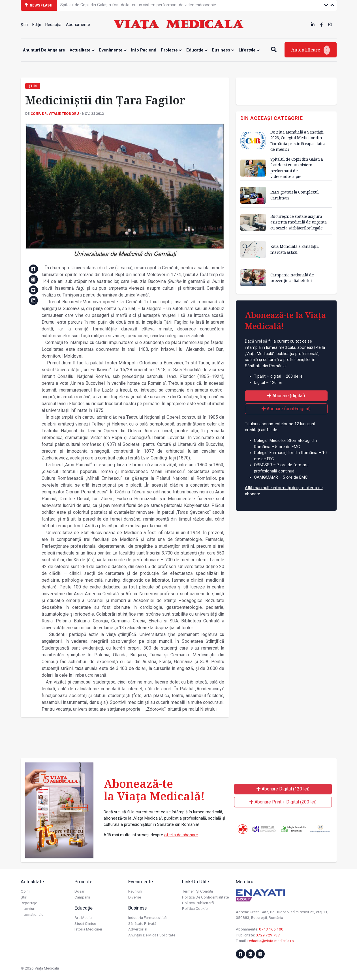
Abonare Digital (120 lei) (283, 789)
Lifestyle (249, 50)
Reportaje (29, 903)
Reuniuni (135, 891)
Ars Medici (83, 917)
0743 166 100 (271, 929)
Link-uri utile (195, 882)
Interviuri (28, 908)
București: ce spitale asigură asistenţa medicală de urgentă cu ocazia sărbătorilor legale (299, 222)
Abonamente (78, 25)
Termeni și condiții (197, 891)
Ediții (37, 25)
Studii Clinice (85, 923)
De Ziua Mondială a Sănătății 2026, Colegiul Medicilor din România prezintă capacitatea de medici (298, 140)
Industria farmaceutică (147, 917)
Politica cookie (195, 908)
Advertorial (138, 929)
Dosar (80, 891)
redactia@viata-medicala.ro (271, 941)
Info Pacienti (144, 50)
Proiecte (171, 50)
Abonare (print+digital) (286, 409)
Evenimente (113, 50)
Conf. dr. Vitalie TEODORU (55, 113)
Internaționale (32, 914)
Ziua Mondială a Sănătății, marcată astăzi (295, 249)
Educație (197, 50)
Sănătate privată (142, 923)
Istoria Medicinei (88, 929)
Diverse (135, 897)
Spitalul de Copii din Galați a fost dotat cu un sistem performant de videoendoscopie (138, 5)
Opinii (25, 891)
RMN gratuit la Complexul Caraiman (295, 195)
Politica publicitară (198, 903)
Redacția (53, 25)
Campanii (82, 897)
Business (223, 50)
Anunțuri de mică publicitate (152, 935)
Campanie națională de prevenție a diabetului (292, 278)
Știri (24, 25)
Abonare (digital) (286, 396)
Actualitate (82, 50)
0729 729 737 (268, 935)
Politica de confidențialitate (205, 897)
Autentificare (311, 50)
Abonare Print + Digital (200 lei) (283, 802)
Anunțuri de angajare (44, 50)
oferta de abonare (181, 835)
